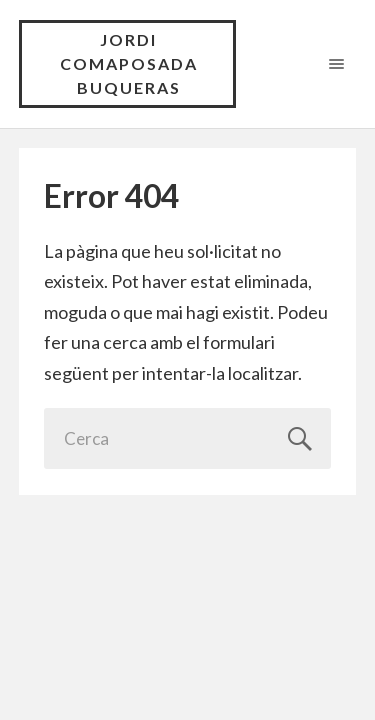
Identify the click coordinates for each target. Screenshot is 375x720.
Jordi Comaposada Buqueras (129, 63)
